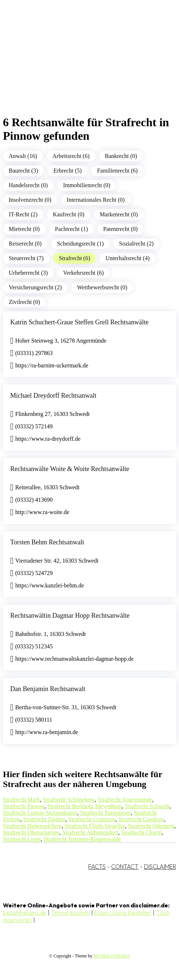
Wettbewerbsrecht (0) (102, 287)
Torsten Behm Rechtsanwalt (47, 542)
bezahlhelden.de (25, 913)
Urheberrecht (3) (28, 273)
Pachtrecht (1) (71, 229)
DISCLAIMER (160, 867)
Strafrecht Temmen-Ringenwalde (82, 839)
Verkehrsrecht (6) (83, 273)
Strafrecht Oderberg (151, 826)
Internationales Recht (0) (96, 200)
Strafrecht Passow (24, 806)
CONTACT (125, 867)
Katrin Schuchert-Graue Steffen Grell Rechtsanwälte (79, 322)
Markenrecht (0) (119, 214)
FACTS (97, 867)
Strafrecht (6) (75, 258)
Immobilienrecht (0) (87, 185)
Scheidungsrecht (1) (80, 244)
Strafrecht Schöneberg (69, 800)
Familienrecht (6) (117, 171)
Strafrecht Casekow (141, 819)
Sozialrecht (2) (137, 244)
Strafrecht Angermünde (125, 800)
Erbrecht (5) (67, 171)
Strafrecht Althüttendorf (90, 832)
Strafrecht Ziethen (44, 819)
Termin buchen (70, 913)
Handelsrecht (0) (28, 185)
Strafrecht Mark (22, 800)
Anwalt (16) (23, 156)
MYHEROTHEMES (112, 956)
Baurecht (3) (23, 171)
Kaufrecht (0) (69, 214)
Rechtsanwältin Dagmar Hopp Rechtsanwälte (70, 616)
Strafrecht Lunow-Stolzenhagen (40, 813)
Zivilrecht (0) (24, 302)
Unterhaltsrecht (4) (127, 258)
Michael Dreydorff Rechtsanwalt (53, 396)
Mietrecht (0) (24, 229)
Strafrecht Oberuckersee (31, 832)
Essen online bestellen (123, 913)
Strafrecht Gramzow (92, 819)
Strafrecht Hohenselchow (32, 826)
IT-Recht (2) (23, 214)
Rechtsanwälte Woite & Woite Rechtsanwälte (70, 469)
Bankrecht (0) (121, 156)
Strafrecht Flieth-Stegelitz (95, 826)
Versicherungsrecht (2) (35, 287)
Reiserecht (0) (25, 244)
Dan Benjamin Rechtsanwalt (48, 689)
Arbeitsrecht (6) (71, 156)
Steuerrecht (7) (26, 258)
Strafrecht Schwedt (147, 806)
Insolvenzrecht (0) (30, 200)
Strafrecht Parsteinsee (106, 813)
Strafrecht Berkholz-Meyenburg (85, 806)
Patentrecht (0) (120, 229)
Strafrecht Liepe (22, 839)
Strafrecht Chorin (141, 832)
